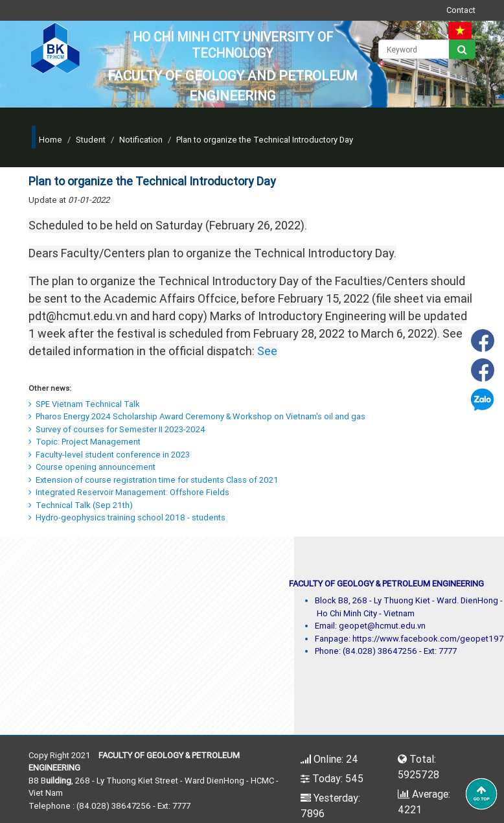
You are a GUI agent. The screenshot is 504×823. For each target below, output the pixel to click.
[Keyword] (414, 49)
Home (51, 140)
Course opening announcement (92, 467)
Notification (141, 140)
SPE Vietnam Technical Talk (84, 404)
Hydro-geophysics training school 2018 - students (127, 517)
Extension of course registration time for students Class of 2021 (154, 480)
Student (91, 140)
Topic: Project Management (85, 442)
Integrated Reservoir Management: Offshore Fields (129, 492)
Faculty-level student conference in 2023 (109, 455)
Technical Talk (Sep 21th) (81, 505)
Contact (461, 10)
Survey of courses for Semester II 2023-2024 (117, 429)
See (267, 351)
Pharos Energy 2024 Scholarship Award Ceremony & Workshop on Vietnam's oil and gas (197, 416)
